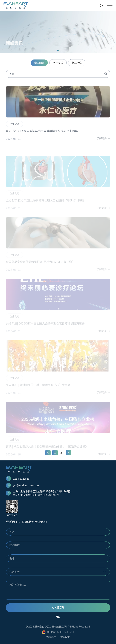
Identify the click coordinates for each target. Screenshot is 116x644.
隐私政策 (65, 637)
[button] (58, 51)
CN (102, 5)
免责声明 (51, 637)
